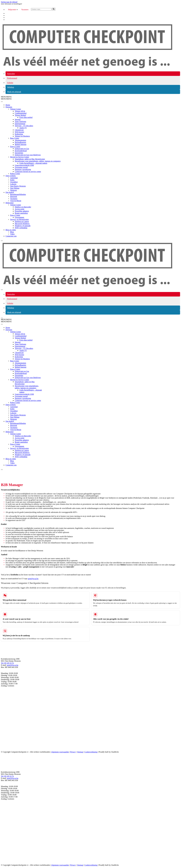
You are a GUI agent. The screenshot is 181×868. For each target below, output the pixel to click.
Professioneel (12, 78)
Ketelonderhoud (21, 151)
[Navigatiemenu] (2, 290)
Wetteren (13, 190)
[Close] (2, 241)
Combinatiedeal (21, 113)
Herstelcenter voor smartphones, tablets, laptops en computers (38, 161)
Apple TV (23, 128)
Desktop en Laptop (22, 221)
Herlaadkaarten (20, 142)
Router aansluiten (21, 213)
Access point (20, 209)
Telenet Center (16, 109)
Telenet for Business (22, 136)
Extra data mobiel (26, 117)
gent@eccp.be (33, 579)
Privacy (73, 752)
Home (8, 105)
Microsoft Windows (22, 224)
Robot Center (15, 174)
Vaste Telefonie (20, 122)
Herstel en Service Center (20, 157)
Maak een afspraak (14, 92)
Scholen (10, 83)
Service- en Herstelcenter (20, 219)
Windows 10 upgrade (23, 226)
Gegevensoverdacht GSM (24, 165)
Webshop (11, 87)
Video (12, 234)
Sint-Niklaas (15, 188)
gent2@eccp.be (13, 665)
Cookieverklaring (91, 752)
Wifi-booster (19, 132)
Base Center (15, 138)
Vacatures (25, 10)
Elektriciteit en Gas (22, 149)
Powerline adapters (22, 211)
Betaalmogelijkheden (18, 194)
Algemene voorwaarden (60, 752)
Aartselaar (14, 178)
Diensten (9, 107)
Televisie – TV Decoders (24, 126)
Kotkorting (19, 134)
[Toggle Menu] (2, 102)
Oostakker (14, 182)
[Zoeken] (41, 9)
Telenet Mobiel (20, 115)
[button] (6, 97)
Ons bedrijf (10, 192)
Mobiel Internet (21, 144)
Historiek (14, 196)
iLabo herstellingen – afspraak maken (33, 163)
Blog (12, 232)
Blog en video (11, 230)
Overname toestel (21, 167)
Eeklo (12, 180)
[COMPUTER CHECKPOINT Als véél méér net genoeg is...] (87, 68)
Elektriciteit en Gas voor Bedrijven (28, 155)
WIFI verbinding (21, 228)
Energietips (19, 153)
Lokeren (13, 184)
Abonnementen (20, 140)
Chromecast (19, 130)
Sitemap (80, 752)
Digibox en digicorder (23, 207)
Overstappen (19, 217)
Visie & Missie (16, 201)
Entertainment (20, 124)
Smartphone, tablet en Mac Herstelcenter (30, 159)
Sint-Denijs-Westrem (18, 186)
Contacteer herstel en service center (28, 172)
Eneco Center (15, 147)
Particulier (11, 74)
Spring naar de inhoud (9, 2)
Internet (18, 119)
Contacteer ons (11, 236)
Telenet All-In (20, 111)
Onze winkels (11, 176)
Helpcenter (12, 10)
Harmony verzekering (23, 169)
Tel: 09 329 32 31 (7, 663)
